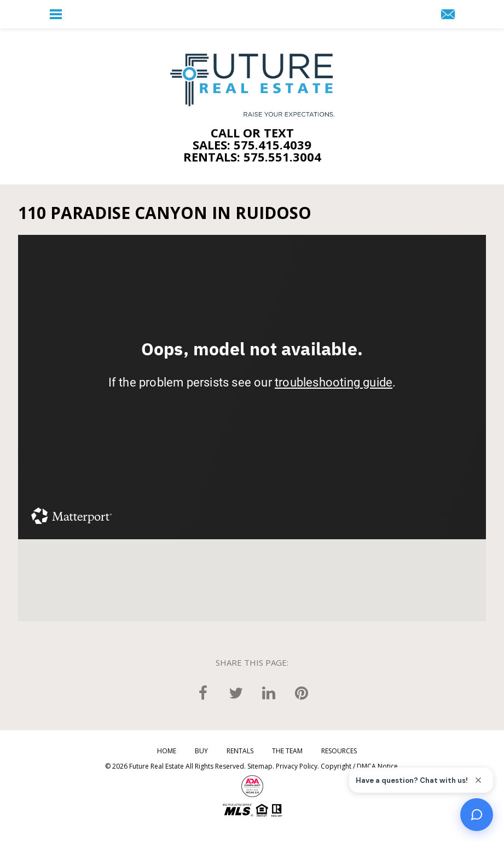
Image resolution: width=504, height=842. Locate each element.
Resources (339, 751)
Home (167, 751)
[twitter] (236, 692)
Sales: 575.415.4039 (252, 145)
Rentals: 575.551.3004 (252, 157)
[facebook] (203, 692)
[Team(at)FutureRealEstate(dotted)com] (448, 15)
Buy (201, 751)
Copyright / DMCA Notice (359, 766)
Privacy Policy (297, 766)
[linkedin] (269, 692)
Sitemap (260, 766)
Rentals (240, 751)
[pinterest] (302, 692)
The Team (287, 751)
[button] (56, 14)
